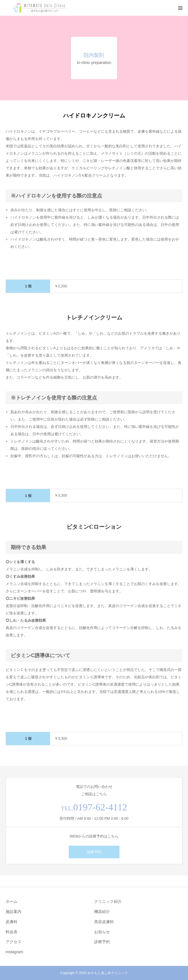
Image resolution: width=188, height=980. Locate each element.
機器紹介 (102, 912)
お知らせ (102, 932)
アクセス (14, 942)
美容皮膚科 (104, 922)
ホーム (12, 901)
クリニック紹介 (108, 901)
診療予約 (94, 852)
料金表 (12, 932)
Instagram (14, 952)
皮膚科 (12, 922)
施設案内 (14, 912)
